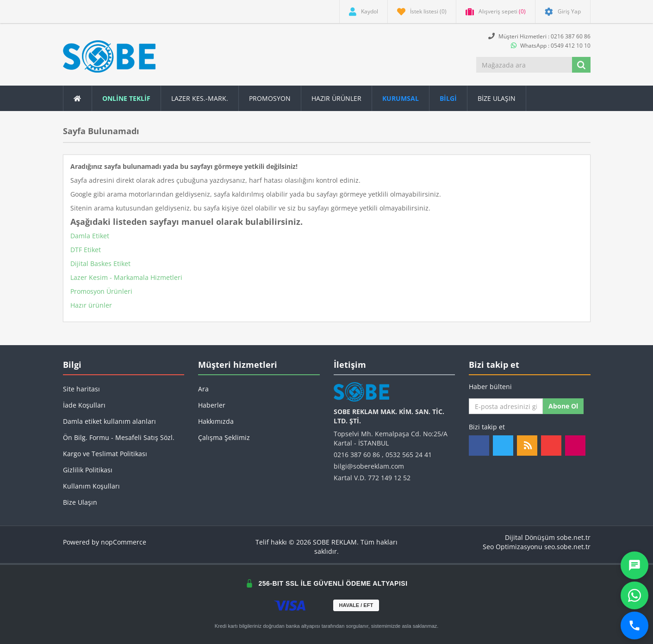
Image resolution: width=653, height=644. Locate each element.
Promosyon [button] (270, 98)
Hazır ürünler (91, 305)
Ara (203, 389)
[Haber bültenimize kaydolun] (506, 406)
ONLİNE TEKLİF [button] (126, 98)
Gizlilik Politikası (88, 470)
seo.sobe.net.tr (567, 547)
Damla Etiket (90, 236)
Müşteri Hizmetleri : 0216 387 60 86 (539, 36)
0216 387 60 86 (357, 455)
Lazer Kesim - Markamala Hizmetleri (126, 277)
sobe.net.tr (574, 537)
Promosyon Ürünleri (101, 291)
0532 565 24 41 (409, 455)
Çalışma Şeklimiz (224, 437)
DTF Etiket (86, 250)
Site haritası (81, 389)
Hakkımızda (216, 421)
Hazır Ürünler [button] (336, 98)
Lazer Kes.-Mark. (200, 98)
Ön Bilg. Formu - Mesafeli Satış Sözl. (119, 437)
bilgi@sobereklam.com (369, 466)
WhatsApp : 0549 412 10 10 (551, 46)
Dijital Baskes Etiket (100, 263)
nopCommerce (124, 542)
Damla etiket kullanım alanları (109, 421)
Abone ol (563, 406)
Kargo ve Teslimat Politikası (105, 454)
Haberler (212, 405)
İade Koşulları (84, 405)
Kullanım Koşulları (91, 486)
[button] (448, 98)
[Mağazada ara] (525, 65)
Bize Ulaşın (497, 98)
